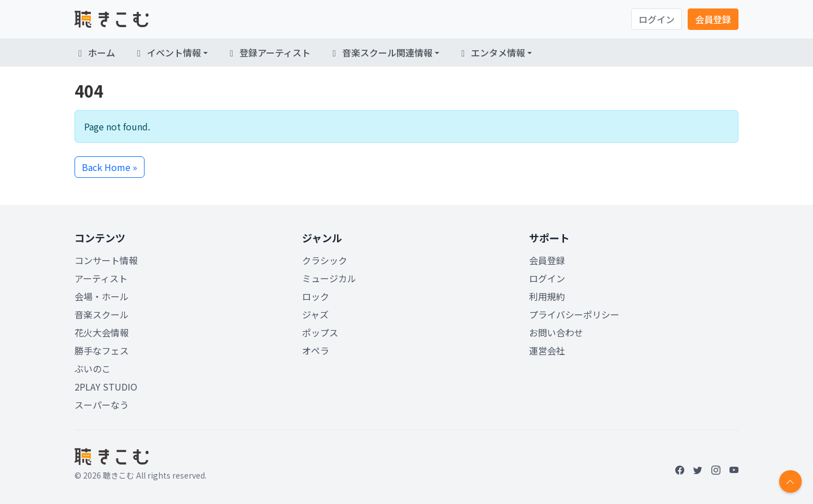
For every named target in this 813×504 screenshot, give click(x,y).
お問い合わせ (556, 332)
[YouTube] (734, 470)
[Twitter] (698, 470)
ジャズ (315, 314)
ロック (316, 296)
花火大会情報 (102, 332)
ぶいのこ (93, 369)
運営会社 (547, 350)
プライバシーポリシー (574, 314)
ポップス (320, 332)
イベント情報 (167, 52)
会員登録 (713, 19)
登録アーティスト (268, 52)
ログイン (657, 19)
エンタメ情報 (491, 52)
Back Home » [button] (110, 167)
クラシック (325, 260)
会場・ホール (102, 296)
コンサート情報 (106, 260)
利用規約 (547, 296)
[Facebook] (680, 470)
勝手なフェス (102, 350)
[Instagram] (716, 470)
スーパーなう (102, 405)
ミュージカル (329, 278)
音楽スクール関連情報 (381, 52)
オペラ (316, 350)
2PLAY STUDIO (106, 387)
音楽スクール (102, 314)
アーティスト (101, 278)
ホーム (95, 52)
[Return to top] (790, 481)
